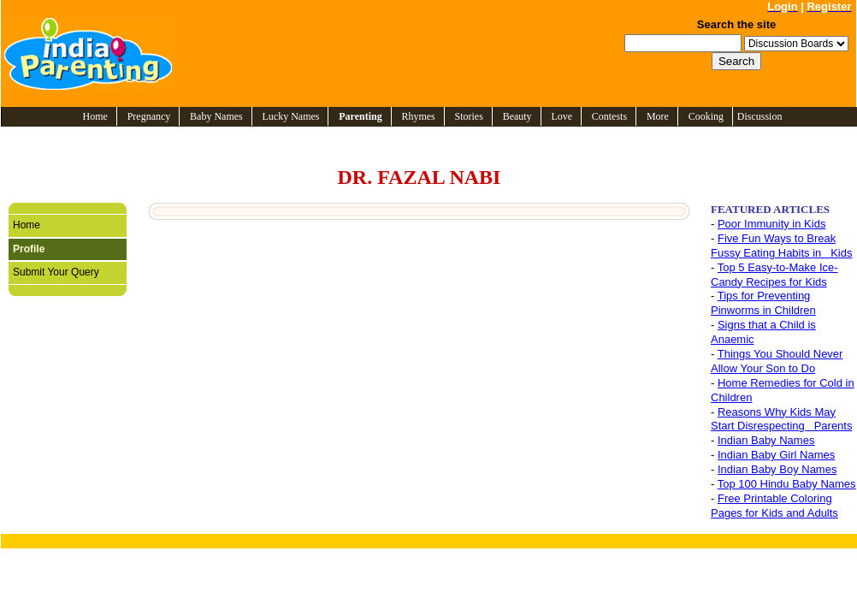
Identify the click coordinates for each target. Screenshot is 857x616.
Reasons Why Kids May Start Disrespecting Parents (781, 419)
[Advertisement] (407, 53)
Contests (609, 116)
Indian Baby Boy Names (777, 469)
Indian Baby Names (766, 440)
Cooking (706, 116)
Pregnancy (149, 116)
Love (561, 116)
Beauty (517, 116)
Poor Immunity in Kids (771, 224)
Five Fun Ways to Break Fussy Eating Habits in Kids (781, 246)
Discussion (760, 116)
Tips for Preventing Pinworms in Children (763, 303)
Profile (29, 249)
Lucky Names (291, 116)
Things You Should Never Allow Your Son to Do (777, 361)
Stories (469, 116)
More (658, 116)
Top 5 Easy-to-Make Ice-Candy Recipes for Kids (774, 275)
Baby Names (216, 116)
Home (95, 116)
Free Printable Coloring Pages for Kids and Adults (774, 506)
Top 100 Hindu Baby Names (787, 484)
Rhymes (418, 116)
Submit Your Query (56, 272)
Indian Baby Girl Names (776, 455)
